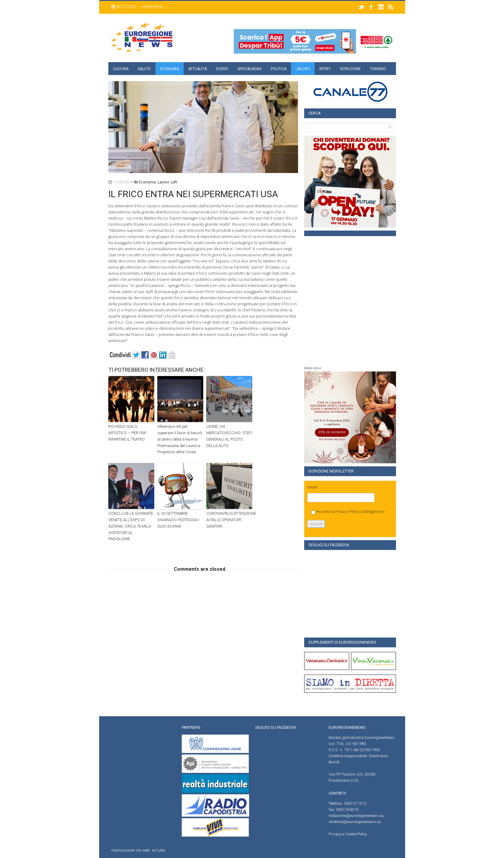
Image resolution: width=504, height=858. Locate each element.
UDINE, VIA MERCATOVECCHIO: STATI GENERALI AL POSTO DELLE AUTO (229, 436)
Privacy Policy (348, 511)
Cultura (121, 69)
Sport (325, 69)
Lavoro (303, 69)
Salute (144, 69)
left (174, 182)
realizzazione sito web (131, 850)
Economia (170, 69)
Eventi (222, 69)
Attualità (198, 69)
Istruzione (350, 69)
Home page (152, 7)
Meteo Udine (313, 368)
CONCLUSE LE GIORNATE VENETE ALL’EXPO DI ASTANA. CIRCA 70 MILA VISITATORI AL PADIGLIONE (131, 526)
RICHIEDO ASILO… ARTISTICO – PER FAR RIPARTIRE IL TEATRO (127, 433)
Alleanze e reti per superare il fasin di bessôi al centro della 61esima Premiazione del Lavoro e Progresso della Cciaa (180, 439)
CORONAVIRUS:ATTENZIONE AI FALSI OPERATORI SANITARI (229, 520)
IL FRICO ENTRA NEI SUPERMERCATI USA (193, 194)
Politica (279, 69)
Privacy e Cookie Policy (348, 834)
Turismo (378, 69)
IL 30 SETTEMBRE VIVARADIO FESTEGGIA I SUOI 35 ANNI (178, 520)
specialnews (250, 69)
